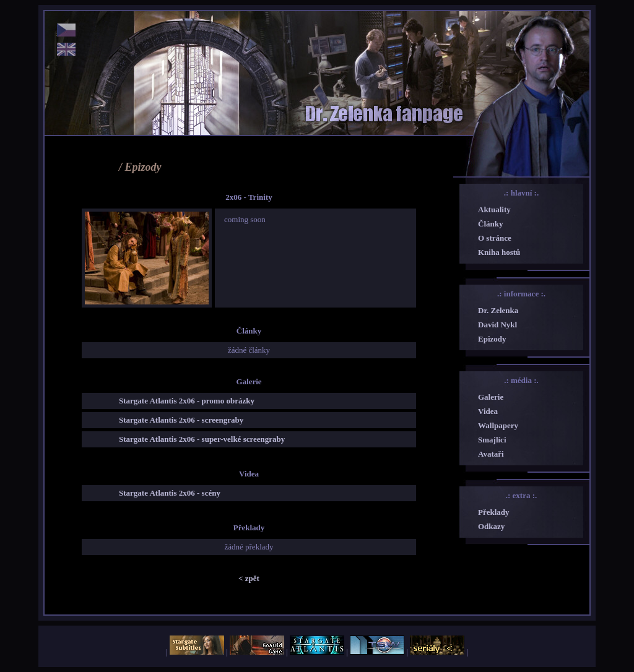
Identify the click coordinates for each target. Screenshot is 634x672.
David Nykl (497, 325)
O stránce (495, 238)
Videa (488, 411)
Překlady (494, 512)
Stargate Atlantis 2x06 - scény (170, 493)
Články (490, 224)
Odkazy (491, 526)
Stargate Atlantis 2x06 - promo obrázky (187, 401)
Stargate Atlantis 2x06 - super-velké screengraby (202, 439)
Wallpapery (498, 425)
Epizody (492, 339)
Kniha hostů (499, 252)
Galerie (491, 397)
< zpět (249, 578)
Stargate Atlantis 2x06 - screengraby (181, 420)
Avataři (491, 454)
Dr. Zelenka (498, 310)
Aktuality (494, 209)
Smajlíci (492, 440)
